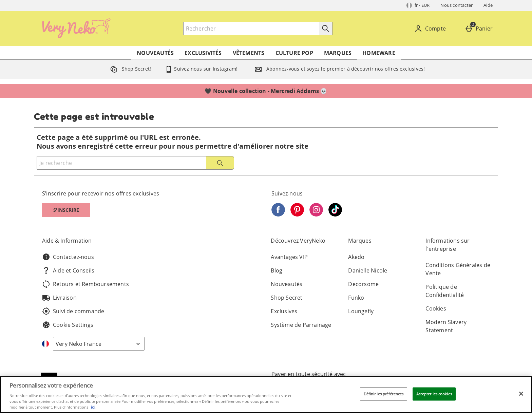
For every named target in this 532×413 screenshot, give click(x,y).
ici (93, 407)
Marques (338, 53)
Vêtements (249, 53)
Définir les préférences (384, 394)
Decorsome (363, 284)
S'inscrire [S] (66, 210)
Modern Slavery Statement (446, 326)
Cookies (436, 308)
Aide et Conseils (68, 270)
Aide (488, 5)
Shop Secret (287, 298)
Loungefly (361, 311)
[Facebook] (278, 214)
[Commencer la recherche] (326, 29)
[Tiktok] (335, 214)
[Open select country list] (99, 344)
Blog (277, 270)
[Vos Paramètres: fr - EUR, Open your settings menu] (418, 5)
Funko (356, 298)
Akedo (356, 257)
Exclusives (284, 311)
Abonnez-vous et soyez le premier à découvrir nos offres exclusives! (338, 69)
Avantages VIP (289, 257)
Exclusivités (203, 53)
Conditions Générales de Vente (458, 269)
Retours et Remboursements (85, 284)
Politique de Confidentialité (445, 291)
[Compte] (431, 29)
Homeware (379, 53)
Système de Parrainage (301, 325)
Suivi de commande (73, 311)
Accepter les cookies (434, 394)
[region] (266, 395)
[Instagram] (316, 214)
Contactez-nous (68, 257)
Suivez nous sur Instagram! (201, 69)
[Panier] (480, 29)
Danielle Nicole (368, 270)
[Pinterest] (297, 214)
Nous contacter (457, 5)
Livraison (59, 298)
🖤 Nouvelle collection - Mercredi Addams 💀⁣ (266, 91)
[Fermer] (521, 394)
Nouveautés (155, 53)
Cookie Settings (68, 325)
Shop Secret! (129, 69)
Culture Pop (294, 53)
